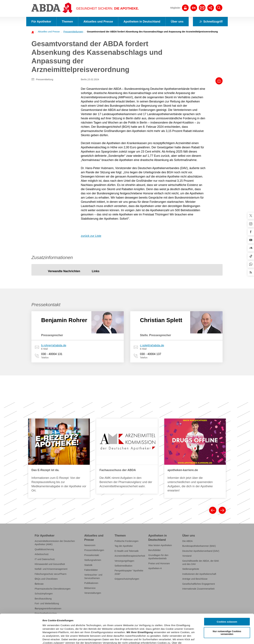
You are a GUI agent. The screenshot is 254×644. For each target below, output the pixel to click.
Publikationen (91, 583)
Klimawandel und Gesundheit (50, 564)
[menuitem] (48, 32)
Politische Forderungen (127, 541)
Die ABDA (187, 541)
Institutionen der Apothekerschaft (199, 574)
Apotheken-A (155, 568)
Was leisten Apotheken (160, 545)
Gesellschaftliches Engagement (199, 584)
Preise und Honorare (159, 563)
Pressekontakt (92, 555)
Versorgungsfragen (124, 561)
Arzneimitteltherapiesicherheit (130, 556)
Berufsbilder (155, 550)
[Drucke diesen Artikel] (219, 81)
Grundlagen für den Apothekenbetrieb (158, 557)
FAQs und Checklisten (46, 579)
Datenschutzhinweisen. (122, 628)
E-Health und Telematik (127, 551)
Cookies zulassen (227, 597)
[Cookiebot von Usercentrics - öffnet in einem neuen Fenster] (21, 638)
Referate (39, 584)
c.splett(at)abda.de (152, 345)
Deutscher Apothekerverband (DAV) (201, 551)
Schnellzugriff (210, 22)
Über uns (177, 22)
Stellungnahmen (93, 560)
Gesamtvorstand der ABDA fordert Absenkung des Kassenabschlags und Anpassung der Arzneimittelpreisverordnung (152, 32)
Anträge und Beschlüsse (195, 579)
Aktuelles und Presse (98, 22)
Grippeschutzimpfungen (127, 579)
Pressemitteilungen (73, 32)
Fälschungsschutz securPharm (51, 574)
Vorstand (187, 556)
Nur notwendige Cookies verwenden (227, 607)
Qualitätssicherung (44, 549)
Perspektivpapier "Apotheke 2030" (129, 572)
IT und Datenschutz (45, 559)
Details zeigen (172, 638)
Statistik (88, 565)
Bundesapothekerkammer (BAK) (199, 546)
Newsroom (90, 545)
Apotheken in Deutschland (142, 22)
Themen (67, 22)
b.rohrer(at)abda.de (54, 345)
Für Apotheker (41, 22)
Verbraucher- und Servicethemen (93, 576)
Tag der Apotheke (124, 546)
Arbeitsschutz (42, 554)
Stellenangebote (191, 569)
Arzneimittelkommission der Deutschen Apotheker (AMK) (55, 543)
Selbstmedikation (123, 566)
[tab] (64, 271)
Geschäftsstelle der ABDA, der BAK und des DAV (201, 562)
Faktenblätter (91, 570)
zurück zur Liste (91, 236)
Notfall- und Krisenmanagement (51, 569)
